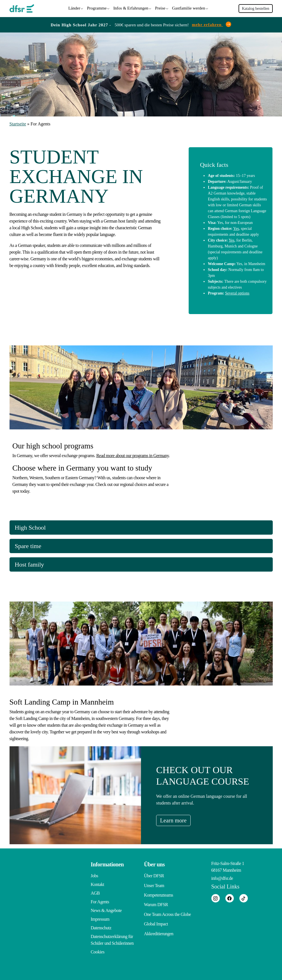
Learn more (178, 819)
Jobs (94, 875)
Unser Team (154, 884)
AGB (95, 892)
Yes (236, 227)
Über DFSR (154, 875)
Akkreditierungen (159, 927)
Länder (74, 8)
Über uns (154, 864)
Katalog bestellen (256, 8)
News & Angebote (106, 910)
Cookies (98, 951)
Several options (237, 292)
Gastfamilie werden (189, 8)
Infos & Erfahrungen (131, 8)
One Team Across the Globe (167, 910)
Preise (160, 8)
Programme (97, 8)
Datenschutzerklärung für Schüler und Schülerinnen (112, 939)
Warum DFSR (156, 901)
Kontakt (98, 884)
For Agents (100, 901)
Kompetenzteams (159, 892)
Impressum (100, 918)
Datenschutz (101, 927)
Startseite (18, 123)
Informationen (107, 864)
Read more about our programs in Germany (132, 454)
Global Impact (156, 918)
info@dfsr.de (222, 877)
